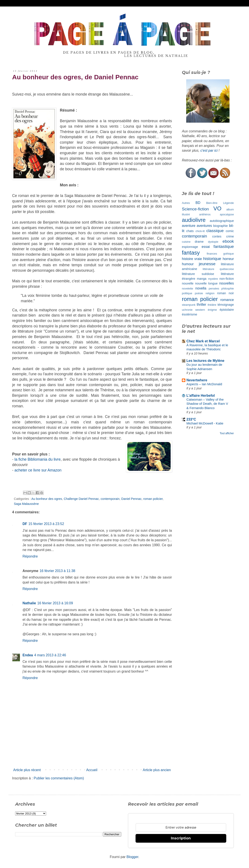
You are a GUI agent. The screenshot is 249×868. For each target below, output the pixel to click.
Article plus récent (27, 770)
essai (206, 247)
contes (217, 236)
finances (212, 254)
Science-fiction (195, 209)
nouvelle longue (206, 283)
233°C (191, 419)
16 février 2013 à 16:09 (55, 603)
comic (230, 231)
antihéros (205, 214)
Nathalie (29, 603)
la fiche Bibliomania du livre (38, 459)
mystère (213, 279)
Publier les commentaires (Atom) (59, 778)
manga (202, 279)
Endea (28, 655)
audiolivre (194, 220)
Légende (228, 203)
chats (190, 231)
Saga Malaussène (26, 504)
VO (217, 208)
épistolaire (227, 310)
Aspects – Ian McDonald (204, 384)
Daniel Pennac (131, 499)
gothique (229, 254)
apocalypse (227, 214)
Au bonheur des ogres (47, 499)
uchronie (187, 310)
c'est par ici (209, 150)
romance (227, 300)
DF (25, 524)
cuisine (186, 242)
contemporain (110, 499)
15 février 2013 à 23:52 (46, 524)
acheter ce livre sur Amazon (38, 470)
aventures (204, 226)
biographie (221, 226)
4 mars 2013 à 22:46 (50, 655)
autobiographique (222, 221)
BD (198, 203)
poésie (199, 293)
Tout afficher (227, 433)
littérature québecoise (218, 269)
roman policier (153, 499)
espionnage (190, 247)
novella (201, 288)
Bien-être (212, 203)
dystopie (213, 242)
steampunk (189, 305)
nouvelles (226, 283)
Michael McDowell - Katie (205, 423)
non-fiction (227, 279)
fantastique (224, 246)
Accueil (92, 770)
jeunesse (207, 264)
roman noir (226, 293)
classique (215, 231)
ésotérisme (189, 314)
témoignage (226, 305)
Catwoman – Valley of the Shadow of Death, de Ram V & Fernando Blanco (207, 404)
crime (230, 236)
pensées (214, 289)
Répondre (30, 556)
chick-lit (200, 231)
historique (212, 259)
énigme (212, 310)
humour (188, 264)
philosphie (228, 289)
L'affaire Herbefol (201, 396)
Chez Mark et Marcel (203, 341)
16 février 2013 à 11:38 (57, 571)
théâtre (212, 305)
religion (210, 293)
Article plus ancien (157, 770)
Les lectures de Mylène (205, 361)
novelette (188, 289)
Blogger (132, 857)
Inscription (181, 838)
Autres (186, 203)
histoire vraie (192, 259)
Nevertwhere (197, 380)
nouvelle (188, 283)
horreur (228, 259)
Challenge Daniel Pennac (81, 499)
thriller (202, 305)
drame (199, 242)
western (200, 310)
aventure (189, 226)
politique (187, 293)
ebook (228, 241)
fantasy (191, 253)
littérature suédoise (198, 274)
